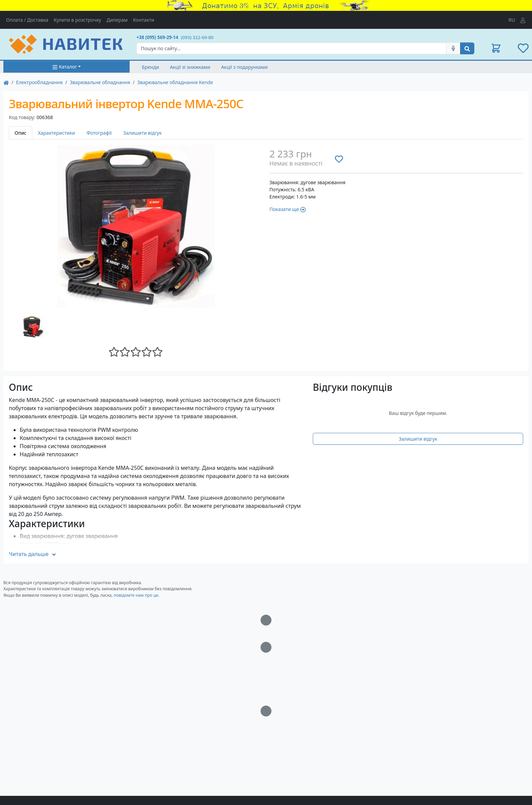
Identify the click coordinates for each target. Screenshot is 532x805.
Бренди (150, 67)
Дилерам (117, 20)
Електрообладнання (39, 82)
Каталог (65, 67)
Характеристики (56, 133)
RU (512, 20)
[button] (496, 48)
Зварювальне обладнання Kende (175, 82)
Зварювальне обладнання (100, 82)
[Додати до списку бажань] (339, 159)
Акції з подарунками (244, 67)
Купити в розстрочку (77, 20)
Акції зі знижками (190, 67)
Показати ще (288, 209)
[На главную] (6, 82)
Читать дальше (33, 554)
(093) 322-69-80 (197, 37)
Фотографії (99, 133)
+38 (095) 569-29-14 (157, 37)
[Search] (291, 48)
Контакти (144, 20)
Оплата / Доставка (27, 20)
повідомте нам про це (136, 595)
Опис (21, 133)
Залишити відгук (142, 133)
